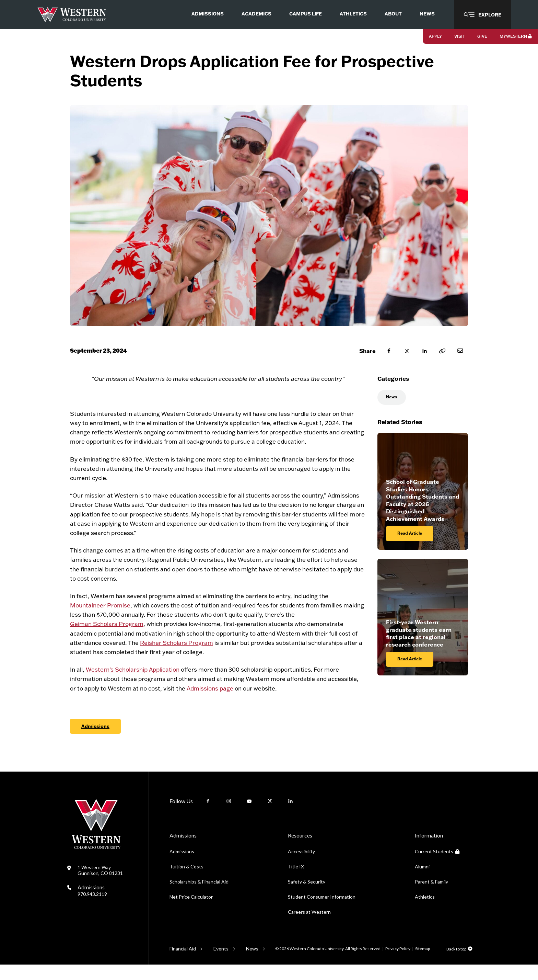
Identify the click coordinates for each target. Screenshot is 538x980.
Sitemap (423, 964)
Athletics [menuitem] (353, 14)
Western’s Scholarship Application (133, 685)
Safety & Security (307, 897)
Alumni (422, 882)
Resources (300, 851)
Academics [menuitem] (256, 14)
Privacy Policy (398, 964)
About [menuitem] (393, 14)
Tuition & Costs (186, 882)
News (392, 412)
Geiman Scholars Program (107, 639)
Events (221, 964)
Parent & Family (431, 897)
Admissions (95, 742)
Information (429, 851)
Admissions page (210, 703)
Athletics (425, 912)
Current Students (437, 867)
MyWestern (516, 36)
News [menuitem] (427, 14)
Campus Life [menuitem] (306, 14)
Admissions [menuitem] (208, 14)
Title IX (296, 882)
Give (482, 36)
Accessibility (301, 867)
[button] (482, 14)
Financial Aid (183, 964)
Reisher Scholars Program (177, 658)
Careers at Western (309, 927)
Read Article (410, 549)
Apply (435, 36)
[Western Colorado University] (96, 862)
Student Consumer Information (322, 912)
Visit (460, 36)
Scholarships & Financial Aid (199, 897)
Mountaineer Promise (100, 621)
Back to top (456, 964)
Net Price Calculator (191, 912)
